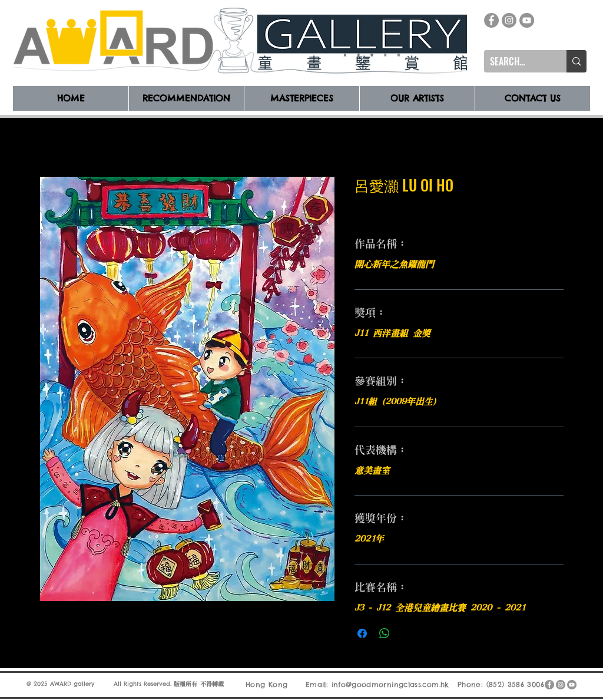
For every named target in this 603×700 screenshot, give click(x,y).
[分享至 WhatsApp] (385, 633)
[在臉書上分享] (362, 633)
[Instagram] (509, 20)
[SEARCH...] (516, 61)
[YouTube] (527, 20)
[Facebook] (491, 20)
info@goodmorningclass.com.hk (390, 684)
